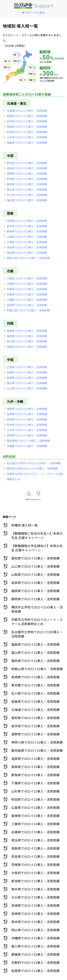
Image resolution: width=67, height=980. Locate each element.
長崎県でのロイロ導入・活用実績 (27, 419)
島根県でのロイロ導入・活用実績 (27, 378)
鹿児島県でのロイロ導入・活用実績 (28, 441)
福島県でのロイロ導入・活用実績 (27, 142)
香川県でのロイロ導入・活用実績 (27, 341)
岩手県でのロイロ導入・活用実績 (27, 121)
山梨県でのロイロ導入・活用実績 (27, 237)
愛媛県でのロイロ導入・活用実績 (27, 331)
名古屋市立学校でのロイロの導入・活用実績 (34, 463)
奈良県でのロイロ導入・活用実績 (27, 289)
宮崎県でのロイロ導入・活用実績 (27, 435)
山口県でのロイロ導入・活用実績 (27, 388)
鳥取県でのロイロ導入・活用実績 (27, 372)
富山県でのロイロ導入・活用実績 (27, 189)
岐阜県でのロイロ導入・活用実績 (27, 168)
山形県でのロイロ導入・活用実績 (27, 137)
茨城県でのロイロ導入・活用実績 (27, 221)
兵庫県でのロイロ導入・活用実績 (27, 294)
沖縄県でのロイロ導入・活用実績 (27, 446)
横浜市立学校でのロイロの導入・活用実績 (32, 468)
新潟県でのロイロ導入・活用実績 (27, 179)
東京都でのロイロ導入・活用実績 (27, 253)
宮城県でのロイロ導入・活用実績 (27, 127)
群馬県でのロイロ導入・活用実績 (27, 231)
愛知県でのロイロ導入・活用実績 (27, 163)
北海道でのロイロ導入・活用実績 (27, 111)
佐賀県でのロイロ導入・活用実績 (27, 414)
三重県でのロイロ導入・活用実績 (27, 300)
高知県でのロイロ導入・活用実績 (27, 336)
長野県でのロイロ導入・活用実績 (27, 174)
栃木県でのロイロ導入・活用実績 (27, 226)
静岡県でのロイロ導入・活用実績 (27, 184)
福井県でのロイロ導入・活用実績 (27, 200)
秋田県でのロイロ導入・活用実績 (27, 132)
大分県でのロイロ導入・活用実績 (27, 430)
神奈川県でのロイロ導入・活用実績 (28, 258)
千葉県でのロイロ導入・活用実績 (27, 242)
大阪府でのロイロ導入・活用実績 (27, 278)
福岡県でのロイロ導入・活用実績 (27, 409)
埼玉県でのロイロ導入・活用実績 (27, 247)
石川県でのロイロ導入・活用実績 (27, 195)
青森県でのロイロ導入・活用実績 (27, 116)
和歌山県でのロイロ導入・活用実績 (28, 310)
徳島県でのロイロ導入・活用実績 (27, 347)
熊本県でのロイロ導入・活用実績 (27, 425)
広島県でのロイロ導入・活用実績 (27, 367)
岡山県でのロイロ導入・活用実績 (27, 383)
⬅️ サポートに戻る (34, 12)
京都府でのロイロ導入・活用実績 (27, 284)
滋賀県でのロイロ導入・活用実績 (27, 305)
